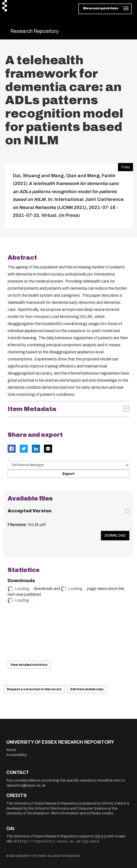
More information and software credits (82, 813)
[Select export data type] (68, 465)
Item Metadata (32, 409)
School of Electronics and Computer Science (71, 808)
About (11, 750)
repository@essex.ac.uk (26, 785)
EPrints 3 (109, 803)
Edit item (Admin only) (87, 689)
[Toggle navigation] (105, 9)
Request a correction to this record (34, 689)
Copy (124, 166)
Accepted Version (30, 511)
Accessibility (17, 755)
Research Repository (35, 31)
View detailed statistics (29, 665)
